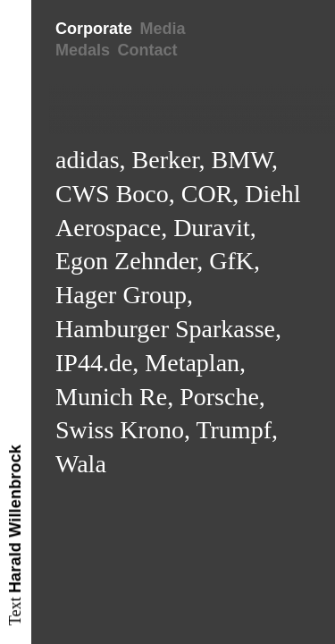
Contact (147, 50)
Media (162, 29)
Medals (83, 50)
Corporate (94, 29)
